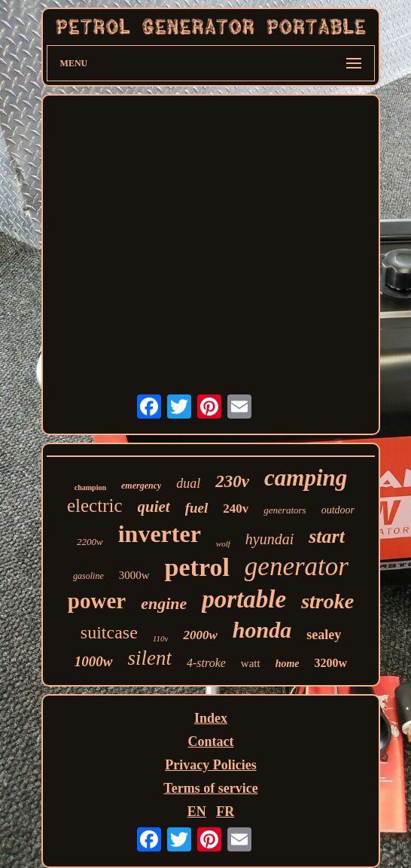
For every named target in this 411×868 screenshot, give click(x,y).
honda (262, 630)
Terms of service (210, 788)
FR (225, 812)
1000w (94, 661)
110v (161, 638)
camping (306, 478)
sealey (324, 635)
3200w (331, 663)
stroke (327, 601)
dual (188, 483)
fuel (197, 508)
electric (95, 506)
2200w (90, 542)
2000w (200, 635)
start (327, 536)
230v (232, 481)
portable (244, 599)
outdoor (338, 510)
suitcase (109, 632)
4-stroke (206, 663)
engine (164, 603)
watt (251, 663)
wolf (223, 544)
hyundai (269, 539)
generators (285, 510)
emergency (141, 486)
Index (211, 718)
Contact (210, 742)
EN (197, 812)
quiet (154, 507)
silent (150, 658)
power (97, 601)
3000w (134, 575)
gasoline (88, 576)
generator (297, 566)
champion (90, 487)
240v (236, 509)
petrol (197, 567)
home (288, 664)
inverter (160, 534)
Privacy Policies (210, 765)
